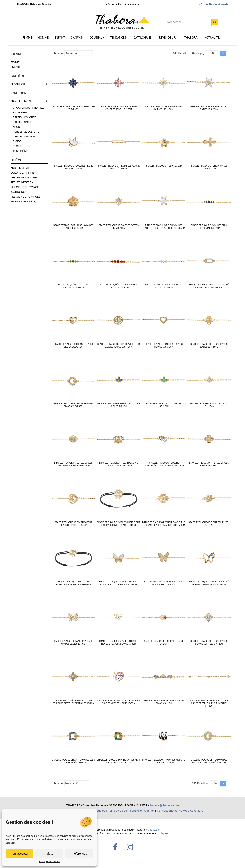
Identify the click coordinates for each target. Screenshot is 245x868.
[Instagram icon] (130, 847)
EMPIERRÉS (20, 113)
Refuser (49, 854)
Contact (149, 811)
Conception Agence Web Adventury (180, 811)
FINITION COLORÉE (25, 117)
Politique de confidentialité (125, 811)
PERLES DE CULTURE (26, 132)
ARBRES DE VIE (20, 168)
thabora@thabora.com (164, 805)
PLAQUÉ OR (18, 84)
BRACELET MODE (21, 101)
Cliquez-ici (154, 830)
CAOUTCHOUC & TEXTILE (28, 108)
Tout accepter (20, 854)
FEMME (15, 62)
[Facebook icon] (115, 847)
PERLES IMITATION (24, 137)
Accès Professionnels (213, 4)
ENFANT (15, 67)
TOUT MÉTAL (21, 151)
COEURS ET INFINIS (22, 173)
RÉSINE (17, 146)
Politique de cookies (49, 861)
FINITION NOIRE (22, 122)
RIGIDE (17, 141)
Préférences (79, 854)
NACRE (17, 127)
